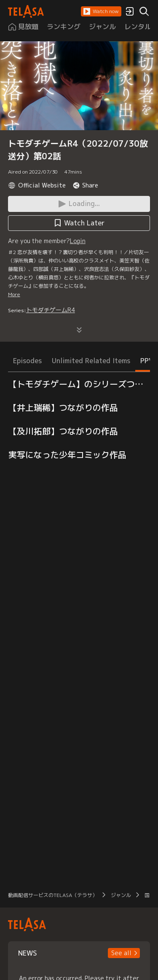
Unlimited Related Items (91, 361)
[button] (101, 11)
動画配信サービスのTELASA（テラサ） (53, 895)
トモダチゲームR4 (51, 310)
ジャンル (121, 895)
